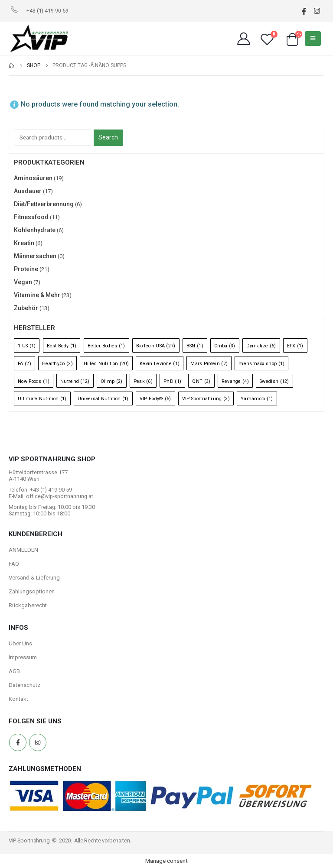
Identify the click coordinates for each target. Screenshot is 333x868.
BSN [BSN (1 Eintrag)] (195, 346)
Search (108, 137)
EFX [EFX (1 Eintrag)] (295, 346)
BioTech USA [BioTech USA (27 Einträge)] (156, 346)
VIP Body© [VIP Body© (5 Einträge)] (155, 399)
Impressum (23, 657)
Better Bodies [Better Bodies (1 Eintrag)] (106, 346)
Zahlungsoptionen (32, 591)
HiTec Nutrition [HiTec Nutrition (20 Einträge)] (106, 364)
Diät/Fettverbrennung (44, 204)
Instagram (38, 742)
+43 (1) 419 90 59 (47, 11)
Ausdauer (28, 191)
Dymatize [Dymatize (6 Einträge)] (261, 346)
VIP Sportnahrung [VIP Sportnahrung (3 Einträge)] (206, 399)
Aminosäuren (33, 178)
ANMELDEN (23, 550)
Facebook (18, 742)
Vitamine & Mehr (37, 295)
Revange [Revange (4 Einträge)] (235, 381)
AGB (14, 671)
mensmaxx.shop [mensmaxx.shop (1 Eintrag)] (261, 364)
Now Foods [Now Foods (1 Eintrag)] (34, 381)
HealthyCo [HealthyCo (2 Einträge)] (57, 364)
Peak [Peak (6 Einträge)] (143, 381)
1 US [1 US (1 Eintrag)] (27, 346)
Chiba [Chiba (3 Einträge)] (225, 346)
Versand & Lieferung (34, 578)
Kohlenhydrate (35, 230)
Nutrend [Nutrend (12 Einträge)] (75, 381)
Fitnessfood (31, 217)
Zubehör (26, 308)
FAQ (14, 564)
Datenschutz (24, 685)
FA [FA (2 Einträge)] (24, 364)
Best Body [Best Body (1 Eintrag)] (62, 346)
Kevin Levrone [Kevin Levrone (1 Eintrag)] (160, 364)
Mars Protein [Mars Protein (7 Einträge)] (209, 364)
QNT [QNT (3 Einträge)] (201, 381)
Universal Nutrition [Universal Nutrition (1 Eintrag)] (103, 399)
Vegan (23, 282)
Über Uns (20, 643)
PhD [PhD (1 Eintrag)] (172, 381)
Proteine (26, 269)
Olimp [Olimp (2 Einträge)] (112, 381)
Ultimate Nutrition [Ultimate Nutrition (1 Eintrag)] (42, 399)
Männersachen (35, 256)
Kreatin (24, 243)
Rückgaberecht (28, 605)
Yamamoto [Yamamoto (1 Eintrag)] (257, 399)
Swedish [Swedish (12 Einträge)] (274, 381)
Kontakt (18, 699)
